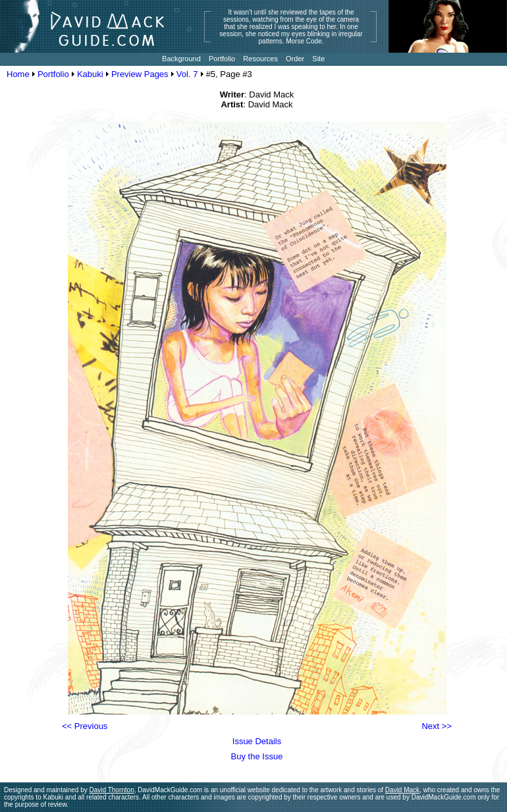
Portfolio (53, 74)
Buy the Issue (257, 756)
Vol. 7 (187, 74)
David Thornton (112, 790)
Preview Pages (140, 74)
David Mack (402, 790)
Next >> (437, 726)
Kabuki (90, 74)
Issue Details (257, 741)
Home (18, 74)
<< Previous (85, 726)
